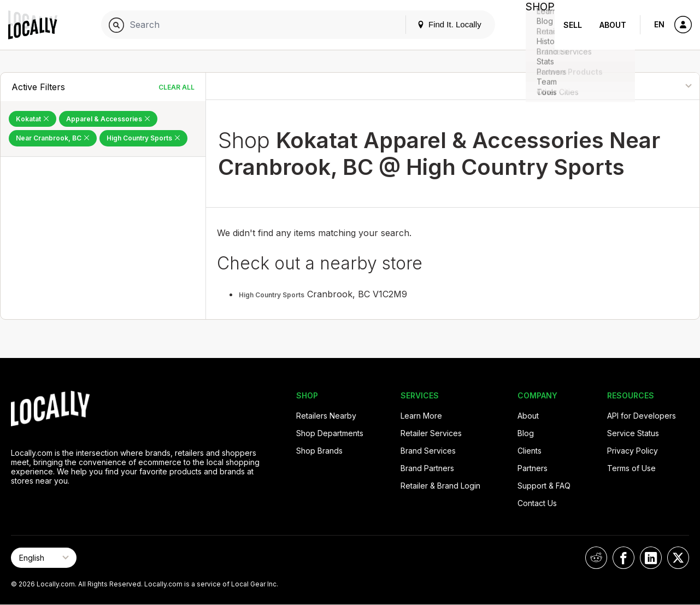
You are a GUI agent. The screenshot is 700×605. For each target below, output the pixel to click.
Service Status (633, 433)
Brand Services (428, 451)
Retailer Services (431, 433)
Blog (526, 433)
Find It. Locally (439, 24)
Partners (533, 468)
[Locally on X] (678, 558)
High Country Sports (272, 295)
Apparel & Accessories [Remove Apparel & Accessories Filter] (108, 119)
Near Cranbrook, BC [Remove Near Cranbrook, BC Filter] (53, 138)
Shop (535, 25)
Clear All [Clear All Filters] (177, 87)
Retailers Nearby (326, 416)
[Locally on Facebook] (623, 558)
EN (659, 24)
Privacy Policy (633, 451)
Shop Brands (319, 451)
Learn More (421, 416)
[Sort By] (645, 86)
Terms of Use (631, 468)
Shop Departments (330, 433)
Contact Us (537, 503)
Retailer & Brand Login (440, 486)
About (613, 25)
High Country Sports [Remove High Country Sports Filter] (143, 138)
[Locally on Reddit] (596, 558)
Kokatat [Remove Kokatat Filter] (33, 119)
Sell (573, 25)
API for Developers (642, 416)
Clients (530, 451)
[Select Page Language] (44, 558)
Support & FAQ (544, 486)
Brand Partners (427, 468)
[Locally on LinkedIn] (651, 558)
